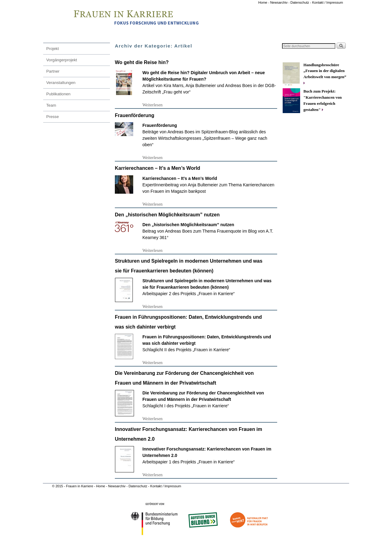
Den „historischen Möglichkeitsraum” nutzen (167, 215)
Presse (53, 117)
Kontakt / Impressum (328, 2)
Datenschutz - (301, 2)
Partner (53, 71)
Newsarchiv (279, 2)
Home (263, 2)
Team (51, 105)
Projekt (53, 49)
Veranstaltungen (61, 83)
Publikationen (58, 94)
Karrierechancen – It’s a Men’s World (158, 168)
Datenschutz (138, 486)
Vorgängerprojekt (62, 60)
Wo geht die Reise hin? (142, 62)
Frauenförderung (135, 115)
